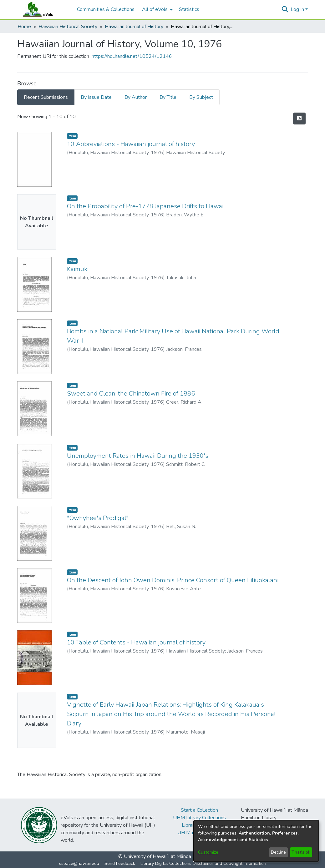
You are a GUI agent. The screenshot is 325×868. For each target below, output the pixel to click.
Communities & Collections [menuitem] (106, 9)
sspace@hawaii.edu (79, 863)
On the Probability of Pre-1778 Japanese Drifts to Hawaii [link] (146, 206)
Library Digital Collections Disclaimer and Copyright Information (203, 863)
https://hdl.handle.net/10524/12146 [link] (132, 56)
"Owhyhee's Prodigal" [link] (98, 518)
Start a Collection (199, 810)
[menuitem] (157, 9)
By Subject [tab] (201, 97)
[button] (285, 9)
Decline (278, 852)
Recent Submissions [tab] (46, 97)
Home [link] (24, 27)
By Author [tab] (136, 97)
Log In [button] (298, 9)
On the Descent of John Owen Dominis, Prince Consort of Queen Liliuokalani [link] (173, 580)
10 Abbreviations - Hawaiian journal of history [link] (131, 144)
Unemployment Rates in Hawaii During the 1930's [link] (138, 456)
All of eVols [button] (155, 9)
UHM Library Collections (199, 818)
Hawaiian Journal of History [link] (134, 27)
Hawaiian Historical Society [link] (68, 27)
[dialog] (256, 841)
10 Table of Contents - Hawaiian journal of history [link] (136, 642)
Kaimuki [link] (78, 269)
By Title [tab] (168, 97)
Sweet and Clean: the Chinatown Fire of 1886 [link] (131, 394)
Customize (208, 852)
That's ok (301, 852)
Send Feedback (120, 863)
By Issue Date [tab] (96, 97)
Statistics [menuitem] (189, 9)
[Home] (44, 9)
